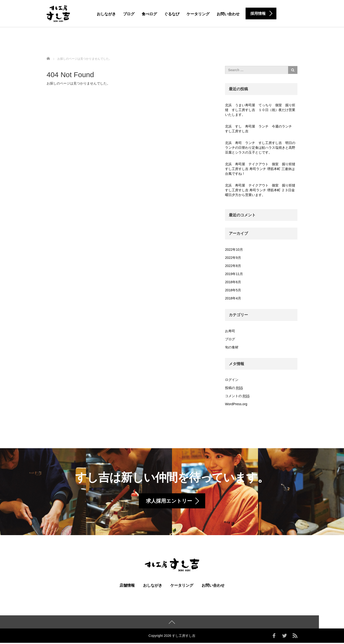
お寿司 (230, 331)
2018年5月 (233, 290)
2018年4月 (233, 298)
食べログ (149, 14)
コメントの (237, 396)
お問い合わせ (228, 14)
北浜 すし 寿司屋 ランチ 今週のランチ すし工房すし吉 (260, 129)
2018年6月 (233, 282)
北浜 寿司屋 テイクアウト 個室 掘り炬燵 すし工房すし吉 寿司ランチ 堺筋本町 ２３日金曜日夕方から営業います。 (261, 190)
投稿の (234, 388)
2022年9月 (233, 258)
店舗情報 (127, 587)
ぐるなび (172, 14)
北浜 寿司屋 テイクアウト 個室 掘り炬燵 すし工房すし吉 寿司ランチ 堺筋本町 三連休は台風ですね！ (261, 169)
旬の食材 (232, 347)
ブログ (129, 14)
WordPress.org (236, 404)
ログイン (232, 380)
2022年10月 (234, 250)
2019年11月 (234, 274)
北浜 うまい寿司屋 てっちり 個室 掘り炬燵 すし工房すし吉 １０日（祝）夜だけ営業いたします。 (260, 110)
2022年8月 (233, 266)
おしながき (106, 14)
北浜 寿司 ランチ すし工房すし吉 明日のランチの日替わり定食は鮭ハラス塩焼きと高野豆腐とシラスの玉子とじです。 (260, 148)
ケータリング (198, 14)
